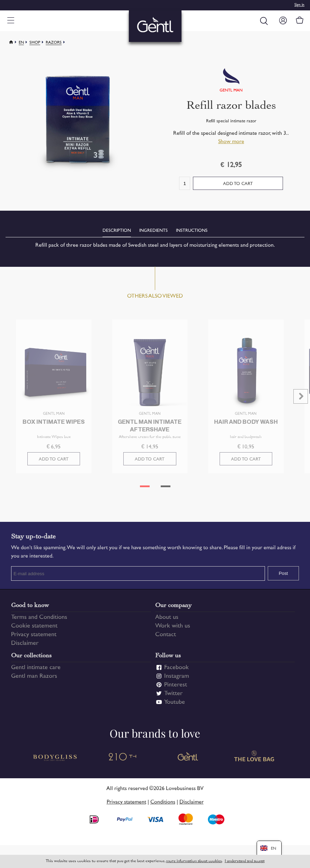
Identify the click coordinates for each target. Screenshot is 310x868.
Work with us (173, 630)
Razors (54, 43)
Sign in (299, 5)
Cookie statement (34, 630)
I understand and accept (245, 861)
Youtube (175, 706)
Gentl (188, 761)
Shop (35, 43)
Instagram (177, 680)
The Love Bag (255, 761)
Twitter (173, 697)
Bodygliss (55, 761)
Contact (166, 638)
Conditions (163, 805)
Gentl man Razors (34, 680)
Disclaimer (25, 647)
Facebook (176, 671)
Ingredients (153, 231)
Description (117, 231)
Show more (231, 142)
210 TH (122, 761)
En (21, 43)
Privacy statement (34, 638)
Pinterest (176, 689)
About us (167, 621)
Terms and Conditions (39, 621)
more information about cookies (194, 861)
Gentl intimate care (36, 671)
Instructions (192, 231)
